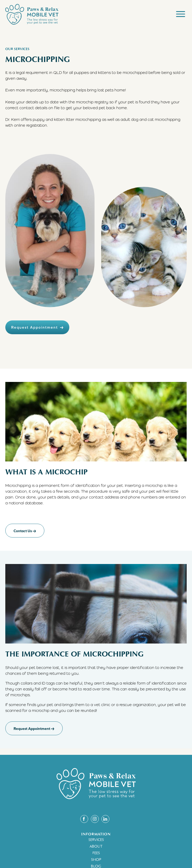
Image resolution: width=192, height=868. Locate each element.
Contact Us (25, 531)
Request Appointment (37, 327)
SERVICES (96, 840)
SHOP (96, 860)
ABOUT (96, 846)
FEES (96, 853)
